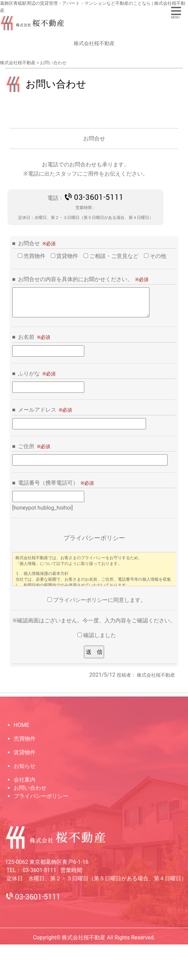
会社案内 (25, 780)
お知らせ (25, 766)
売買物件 (25, 739)
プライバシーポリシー (41, 796)
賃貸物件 (25, 752)
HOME (21, 725)
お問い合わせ (30, 788)
